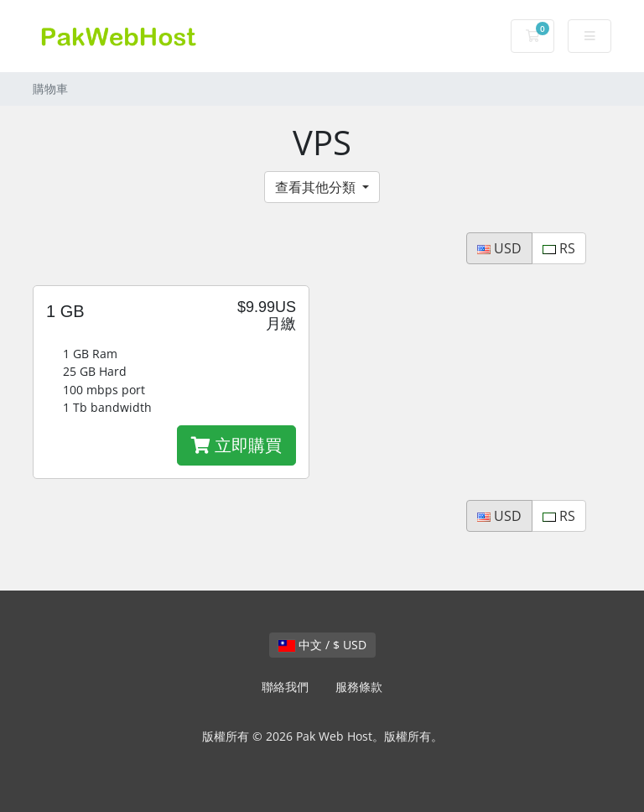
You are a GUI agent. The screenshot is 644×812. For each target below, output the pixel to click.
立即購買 (236, 445)
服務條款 (359, 687)
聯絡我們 (285, 687)
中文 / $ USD (322, 645)
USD (499, 248)
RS (559, 248)
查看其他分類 (317, 187)
